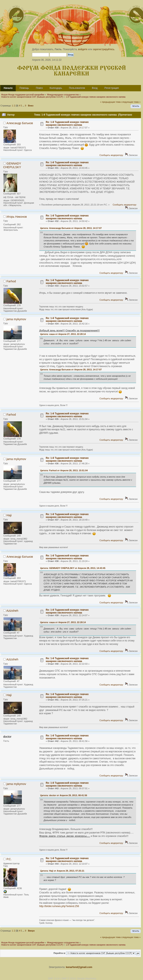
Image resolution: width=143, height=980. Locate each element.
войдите (83, 49)
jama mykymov (16, 319)
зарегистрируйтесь (104, 49)
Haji (9, 515)
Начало (8, 88)
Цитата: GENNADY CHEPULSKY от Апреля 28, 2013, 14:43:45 (73, 568)
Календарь (56, 88)
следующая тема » (131, 102)
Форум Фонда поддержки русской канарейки (72, 71)
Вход (95, 88)
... (24, 106)
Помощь (24, 88)
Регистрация (112, 88)
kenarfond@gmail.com (79, 967)
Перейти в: (60, 953)
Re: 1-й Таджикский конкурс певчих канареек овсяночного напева (67, 124)
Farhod (11, 281)
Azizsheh (12, 611)
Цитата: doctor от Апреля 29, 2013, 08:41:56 (64, 795)
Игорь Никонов (17, 217)
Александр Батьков (20, 123)
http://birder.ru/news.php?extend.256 (59, 906)
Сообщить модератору (111, 155)
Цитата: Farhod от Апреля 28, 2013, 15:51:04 (64, 470)
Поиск (39, 88)
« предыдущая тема (110, 102)
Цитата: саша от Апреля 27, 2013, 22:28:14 (63, 334)
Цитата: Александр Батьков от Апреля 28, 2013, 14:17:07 (71, 228)
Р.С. (9, 859)
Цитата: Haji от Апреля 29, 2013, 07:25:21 (62, 871)
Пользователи (77, 88)
